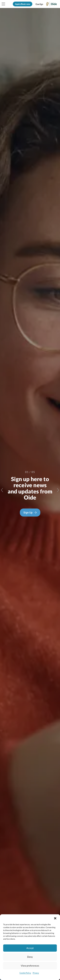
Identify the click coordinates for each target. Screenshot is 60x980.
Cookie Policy (25, 973)
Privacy (36, 973)
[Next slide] (58, 490)
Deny (30, 957)
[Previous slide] (2, 490)
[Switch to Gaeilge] (39, 4)
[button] (55, 918)
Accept (30, 948)
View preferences (30, 966)
